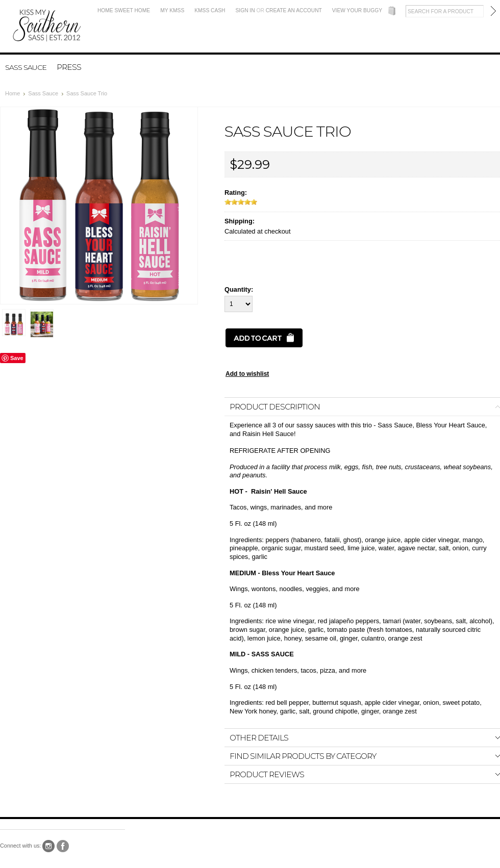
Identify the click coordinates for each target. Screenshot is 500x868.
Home (12, 93)
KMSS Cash (210, 10)
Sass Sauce (26, 67)
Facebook (63, 846)
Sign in (245, 10)
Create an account (294, 10)
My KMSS (172, 10)
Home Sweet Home (124, 10)
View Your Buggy (357, 10)
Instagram (49, 846)
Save (17, 358)
